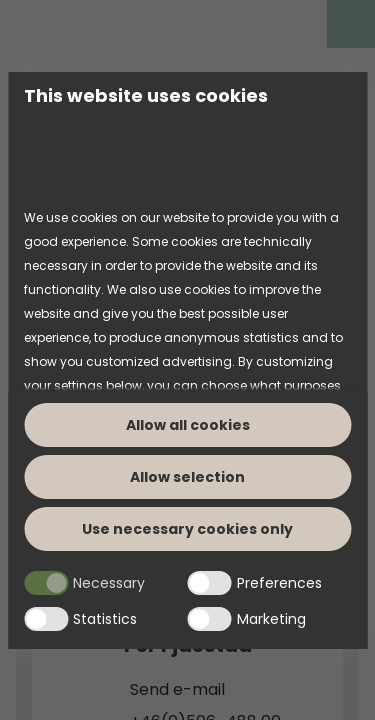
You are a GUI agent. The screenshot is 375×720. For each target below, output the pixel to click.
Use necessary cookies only (187, 529)
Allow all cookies (188, 425)
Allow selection (187, 477)
